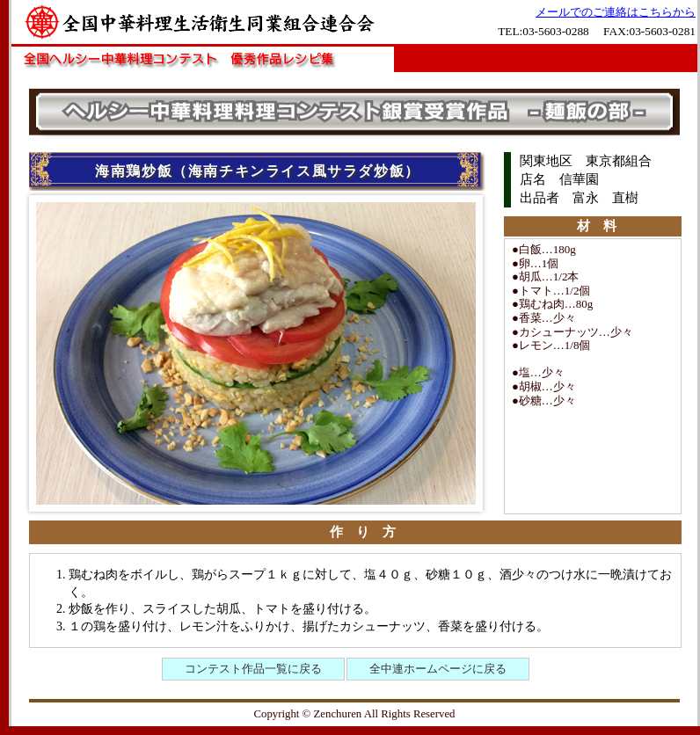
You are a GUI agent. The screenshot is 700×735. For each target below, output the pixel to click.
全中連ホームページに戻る (438, 669)
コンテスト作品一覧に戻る (253, 669)
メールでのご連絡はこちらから (616, 12)
